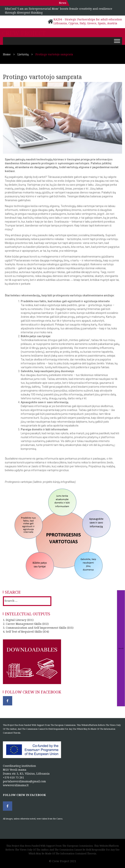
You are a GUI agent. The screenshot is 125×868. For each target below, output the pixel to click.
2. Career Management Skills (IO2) (26, 624)
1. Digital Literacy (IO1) (18, 620)
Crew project (24, 33)
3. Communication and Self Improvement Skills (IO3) (38, 628)
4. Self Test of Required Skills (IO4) (26, 632)
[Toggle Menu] (117, 41)
